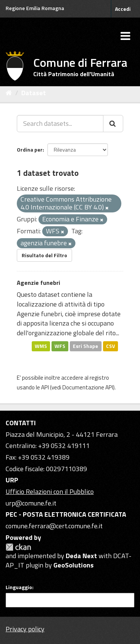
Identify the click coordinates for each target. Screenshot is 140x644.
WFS (60, 346)
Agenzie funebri (38, 283)
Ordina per (30, 150)
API (45, 387)
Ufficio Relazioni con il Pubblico (50, 491)
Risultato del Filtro (44, 255)
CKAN (18, 547)
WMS (41, 346)
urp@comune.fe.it (31, 503)
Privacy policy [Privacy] (25, 629)
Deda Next (81, 556)
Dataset (34, 93)
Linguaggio (19, 587)
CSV (111, 346)
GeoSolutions (74, 565)
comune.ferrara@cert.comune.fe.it (54, 526)
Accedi (123, 9)
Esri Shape (85, 346)
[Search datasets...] (60, 124)
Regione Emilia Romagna (35, 8)
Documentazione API (88, 387)
